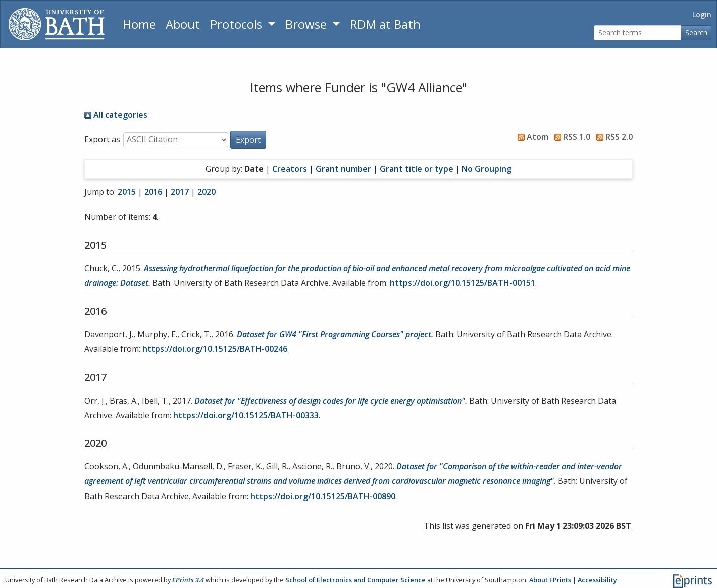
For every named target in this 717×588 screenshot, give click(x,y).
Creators (290, 169)
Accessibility (597, 580)
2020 (207, 192)
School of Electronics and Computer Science (355, 580)
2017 (180, 192)
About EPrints (550, 580)
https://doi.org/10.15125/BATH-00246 (215, 349)
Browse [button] (308, 24)
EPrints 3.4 (188, 580)
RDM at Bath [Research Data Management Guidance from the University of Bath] (385, 24)
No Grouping (487, 169)
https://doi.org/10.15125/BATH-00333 (246, 415)
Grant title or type (417, 169)
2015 (127, 192)
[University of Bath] (57, 24)
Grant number (343, 169)
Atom (531, 137)
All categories (116, 115)
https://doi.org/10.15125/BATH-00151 (463, 283)
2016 (153, 192)
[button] (248, 140)
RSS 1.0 (570, 137)
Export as (102, 139)
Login (702, 14)
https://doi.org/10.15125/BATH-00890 (323, 496)
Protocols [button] (238, 24)
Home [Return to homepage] (139, 24)
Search (696, 32)
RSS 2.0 (612, 137)
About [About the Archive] (183, 24)
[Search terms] (638, 33)
